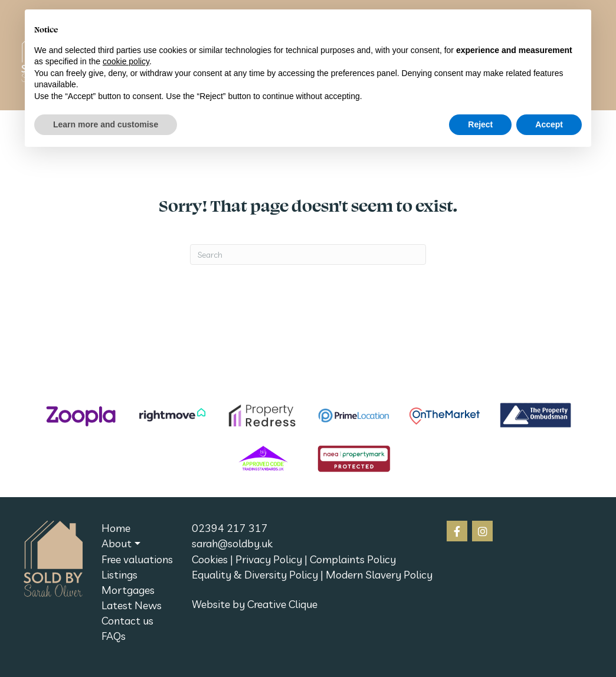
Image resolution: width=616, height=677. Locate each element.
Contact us (127, 621)
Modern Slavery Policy (379, 575)
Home (116, 528)
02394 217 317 (230, 528)
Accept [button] (549, 124)
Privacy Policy (269, 559)
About (117, 543)
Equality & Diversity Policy (255, 575)
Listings (119, 575)
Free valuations (137, 559)
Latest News (132, 605)
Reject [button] (480, 124)
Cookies (210, 559)
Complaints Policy (353, 559)
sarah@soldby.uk (232, 543)
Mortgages (128, 590)
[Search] (308, 254)
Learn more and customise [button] (106, 124)
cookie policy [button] (126, 61)
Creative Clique (282, 604)
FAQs (114, 636)
